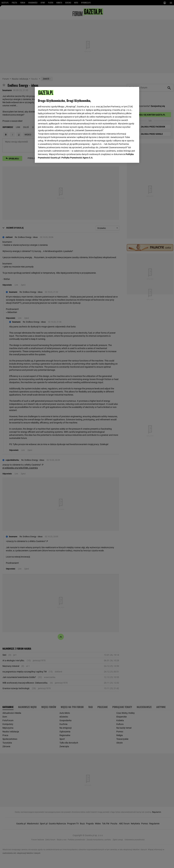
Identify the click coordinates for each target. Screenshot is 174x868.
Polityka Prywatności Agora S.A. (77, 158)
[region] (87, 125)
